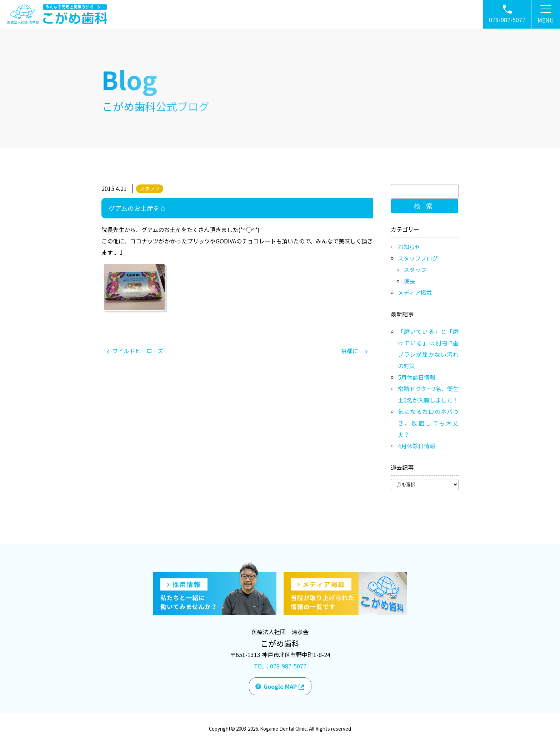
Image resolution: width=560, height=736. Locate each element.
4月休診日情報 (417, 446)
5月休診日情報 (417, 377)
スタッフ (150, 188)
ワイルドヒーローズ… (138, 351)
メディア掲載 (415, 292)
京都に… (354, 351)
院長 (409, 281)
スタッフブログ (418, 258)
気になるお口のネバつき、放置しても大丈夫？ (428, 423)
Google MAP (280, 686)
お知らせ (409, 247)
